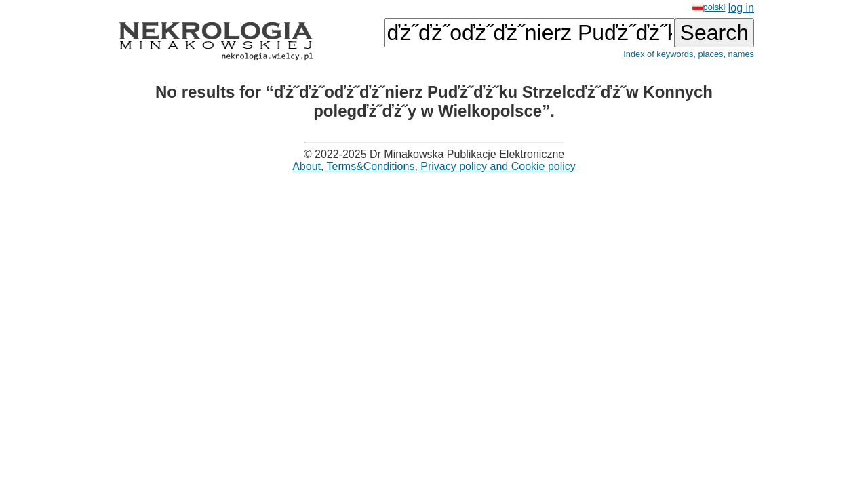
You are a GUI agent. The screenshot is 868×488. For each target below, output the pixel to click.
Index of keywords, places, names (689, 54)
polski (709, 7)
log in (741, 8)
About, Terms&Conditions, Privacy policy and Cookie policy (434, 166)
